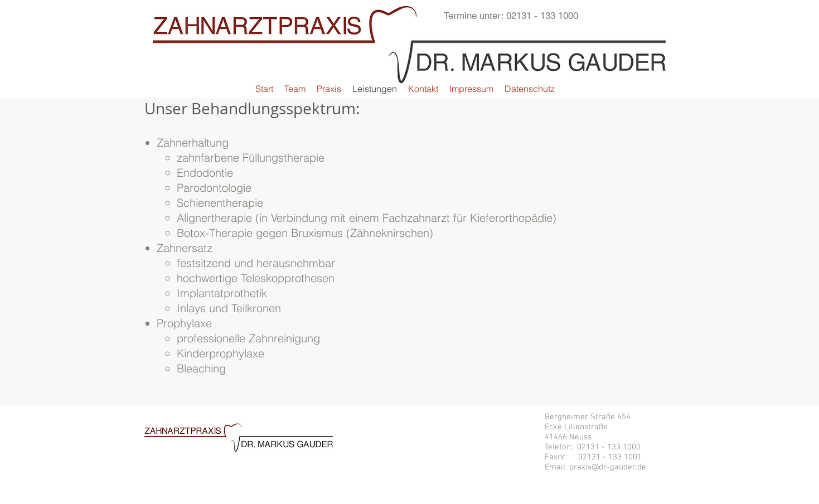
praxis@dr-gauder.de (608, 467)
